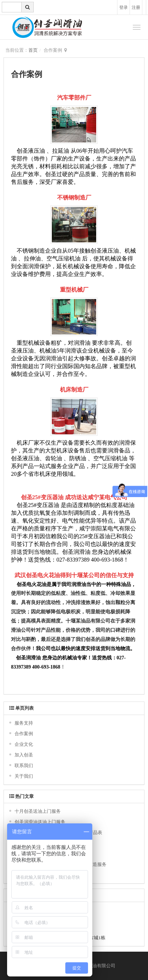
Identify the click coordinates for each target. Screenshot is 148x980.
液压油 (37, 151)
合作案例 (24, 734)
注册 (136, 7)
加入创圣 (24, 755)
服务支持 (24, 723)
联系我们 (24, 765)
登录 (124, 7)
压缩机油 (116, 458)
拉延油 (61, 151)
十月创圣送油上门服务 (38, 811)
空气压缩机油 (64, 258)
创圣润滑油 (76, 552)
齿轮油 (54, 458)
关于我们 (24, 776)
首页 (33, 50)
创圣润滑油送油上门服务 (40, 822)
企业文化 (24, 744)
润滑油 (82, 343)
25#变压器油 (48, 497)
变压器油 (48, 505)
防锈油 (78, 458)
